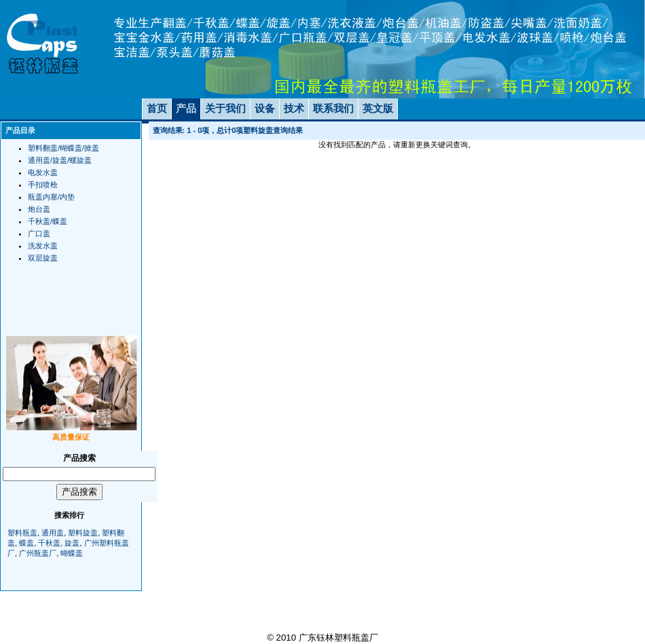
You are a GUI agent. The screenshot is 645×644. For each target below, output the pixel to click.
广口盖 (39, 233)
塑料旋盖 (83, 533)
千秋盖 (49, 543)
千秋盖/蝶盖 (48, 221)
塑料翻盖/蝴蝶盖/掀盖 (63, 148)
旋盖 (72, 543)
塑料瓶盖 (22, 533)
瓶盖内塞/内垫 (51, 197)
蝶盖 (26, 543)
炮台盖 (39, 209)
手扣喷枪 (43, 185)
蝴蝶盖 (72, 553)
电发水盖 (43, 172)
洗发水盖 (43, 246)
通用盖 (53, 533)
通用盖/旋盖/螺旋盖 (60, 160)
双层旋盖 (43, 258)
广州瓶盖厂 (38, 553)
